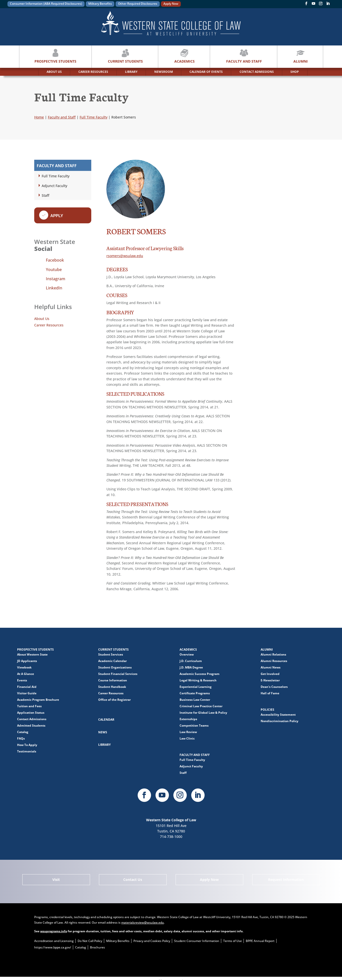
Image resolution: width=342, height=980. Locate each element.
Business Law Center (195, 700)
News (103, 732)
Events (22, 680)
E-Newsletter (270, 680)
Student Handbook (112, 687)
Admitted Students (31, 725)
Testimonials (27, 751)
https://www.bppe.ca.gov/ (53, 947)
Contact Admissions (32, 719)
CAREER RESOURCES (93, 72)
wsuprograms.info (54, 931)
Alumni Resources (274, 661)
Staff (46, 195)
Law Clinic (187, 738)
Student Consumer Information (197, 941)
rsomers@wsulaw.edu (125, 256)
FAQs (21, 738)
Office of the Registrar (114, 700)
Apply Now (171, 4)
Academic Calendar (112, 661)
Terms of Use (233, 941)
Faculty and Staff (244, 56)
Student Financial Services (118, 674)
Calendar (106, 720)
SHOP (295, 72)
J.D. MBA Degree (191, 667)
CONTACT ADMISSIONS (257, 72)
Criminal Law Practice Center (201, 706)
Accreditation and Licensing (54, 941)
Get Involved (270, 674)
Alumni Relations (273, 654)
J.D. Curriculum (191, 661)
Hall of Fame (270, 693)
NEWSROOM (164, 72)
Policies (267, 710)
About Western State (32, 654)
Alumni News (271, 667)
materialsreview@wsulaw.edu (143, 922)
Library (104, 745)
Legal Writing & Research (198, 680)
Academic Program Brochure (38, 700)
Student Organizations (115, 667)
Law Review (188, 732)
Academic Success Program (200, 674)
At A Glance (26, 674)
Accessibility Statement (278, 715)
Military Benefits (100, 4)
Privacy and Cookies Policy (152, 941)
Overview (187, 654)
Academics (185, 56)
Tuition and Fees (29, 706)
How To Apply (27, 745)
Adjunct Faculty (54, 186)
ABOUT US (54, 72)
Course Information (113, 680)
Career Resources (49, 325)
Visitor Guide (27, 693)
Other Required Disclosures (138, 4)
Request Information (286, 880)
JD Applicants (27, 661)
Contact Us (133, 880)
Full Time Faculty (56, 176)
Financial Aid (27, 687)
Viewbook (24, 667)
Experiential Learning (196, 687)
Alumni (301, 56)
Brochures (97, 947)
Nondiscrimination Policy (280, 721)
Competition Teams (194, 725)
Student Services (111, 654)
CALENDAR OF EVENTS (206, 72)
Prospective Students (55, 56)
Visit (56, 880)
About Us (42, 319)
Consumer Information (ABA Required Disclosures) (46, 4)
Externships (188, 719)
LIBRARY (131, 72)
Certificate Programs (195, 693)
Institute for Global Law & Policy (203, 713)
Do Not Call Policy (90, 941)
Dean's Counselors (274, 687)
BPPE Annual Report (260, 941)
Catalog (23, 732)
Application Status (31, 713)
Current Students (125, 56)
